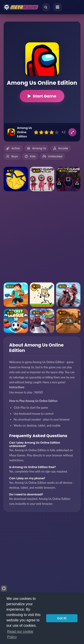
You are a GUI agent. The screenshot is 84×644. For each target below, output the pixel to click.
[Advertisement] (42, 237)
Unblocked (52, 156)
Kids (30, 156)
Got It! (62, 618)
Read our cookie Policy (20, 634)
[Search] (46, 7)
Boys (12, 156)
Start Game (42, 96)
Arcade (60, 148)
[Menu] (58, 7)
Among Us (37, 148)
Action (13, 148)
